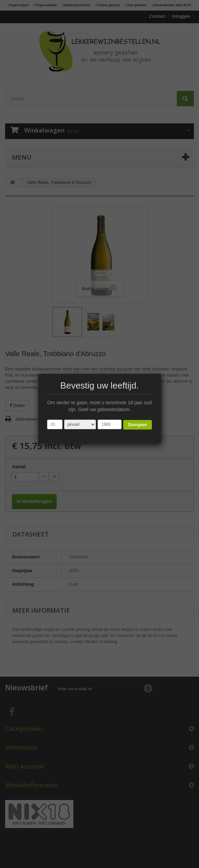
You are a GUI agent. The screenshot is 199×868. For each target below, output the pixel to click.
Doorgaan (138, 425)
